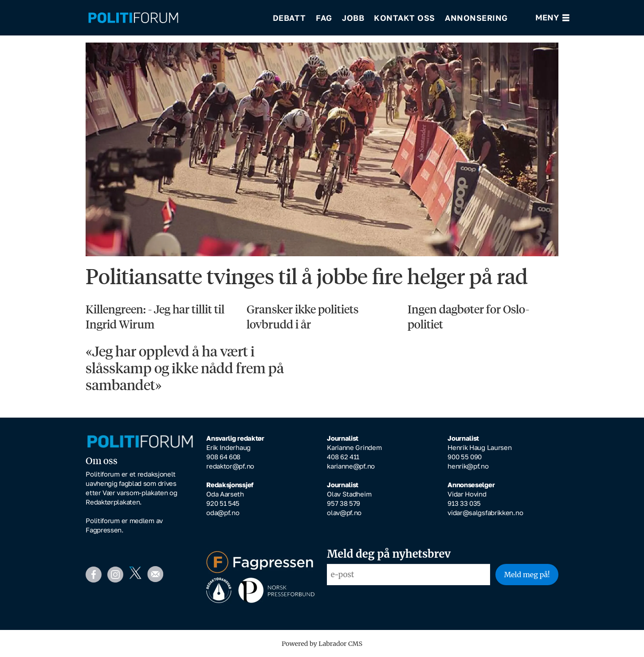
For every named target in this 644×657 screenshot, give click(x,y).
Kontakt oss (404, 18)
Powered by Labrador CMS (322, 644)
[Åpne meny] (552, 18)
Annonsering (476, 18)
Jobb (353, 18)
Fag (324, 18)
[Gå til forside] (133, 18)
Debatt (289, 18)
